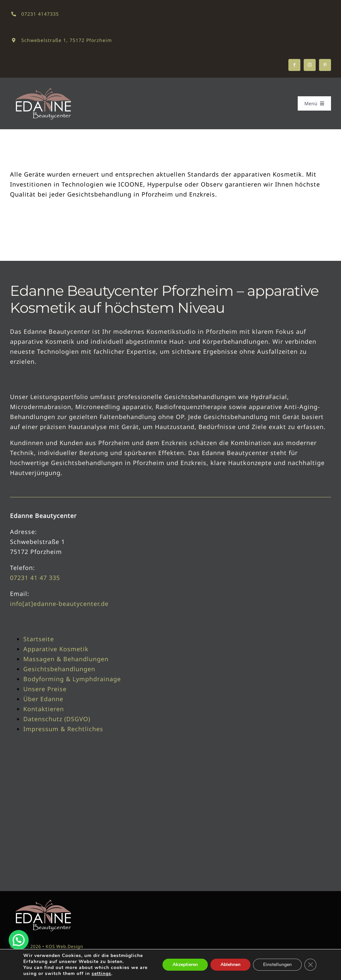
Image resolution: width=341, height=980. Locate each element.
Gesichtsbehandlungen (59, 669)
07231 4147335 (40, 14)
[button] (19, 940)
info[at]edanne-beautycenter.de (59, 604)
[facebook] (294, 65)
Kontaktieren (44, 709)
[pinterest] (325, 65)
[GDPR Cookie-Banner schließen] (310, 965)
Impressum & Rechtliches (63, 729)
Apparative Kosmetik (56, 649)
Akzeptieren (185, 965)
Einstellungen (277, 965)
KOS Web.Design (64, 946)
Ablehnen (230, 965)
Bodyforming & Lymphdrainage (72, 679)
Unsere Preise (45, 689)
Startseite (39, 639)
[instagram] (310, 65)
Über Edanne (43, 699)
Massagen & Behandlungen (66, 659)
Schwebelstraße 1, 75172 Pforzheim (67, 40)
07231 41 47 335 (35, 578)
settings (101, 974)
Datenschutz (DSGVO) (57, 719)
